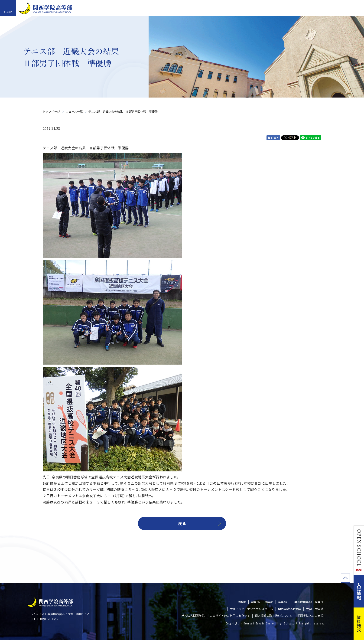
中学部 (269, 602)
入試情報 (359, 591)
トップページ (51, 111)
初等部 (255, 602)
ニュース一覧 (74, 111)
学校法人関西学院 (193, 616)
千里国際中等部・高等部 (307, 602)
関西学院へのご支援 (310, 616)
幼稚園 (242, 602)
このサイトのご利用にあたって (230, 616)
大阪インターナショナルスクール (252, 609)
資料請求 (359, 624)
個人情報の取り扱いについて (274, 616)
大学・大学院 (315, 609)
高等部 (282, 602)
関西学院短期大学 (290, 609)
